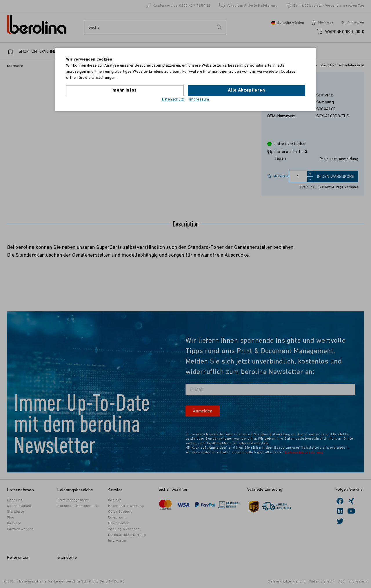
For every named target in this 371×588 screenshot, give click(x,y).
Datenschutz (173, 99)
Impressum (199, 99)
